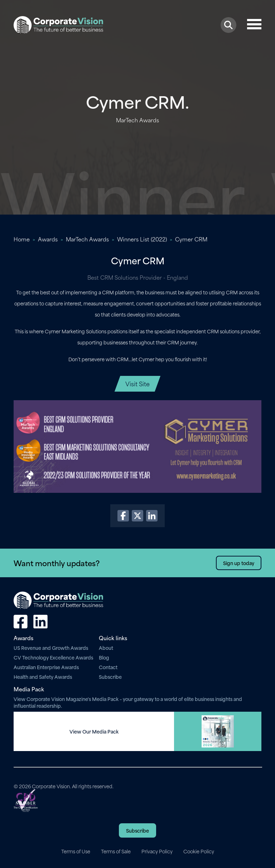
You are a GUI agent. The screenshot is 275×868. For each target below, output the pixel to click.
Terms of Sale (116, 851)
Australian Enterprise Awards (46, 667)
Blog (104, 657)
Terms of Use (76, 851)
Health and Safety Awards (43, 676)
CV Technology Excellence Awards (53, 657)
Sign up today (239, 563)
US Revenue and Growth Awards (51, 648)
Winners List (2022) (142, 239)
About (106, 648)
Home (22, 239)
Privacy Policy (157, 851)
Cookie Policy (199, 851)
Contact (108, 667)
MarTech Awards (87, 239)
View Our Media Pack (94, 731)
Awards (48, 239)
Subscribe (110, 676)
